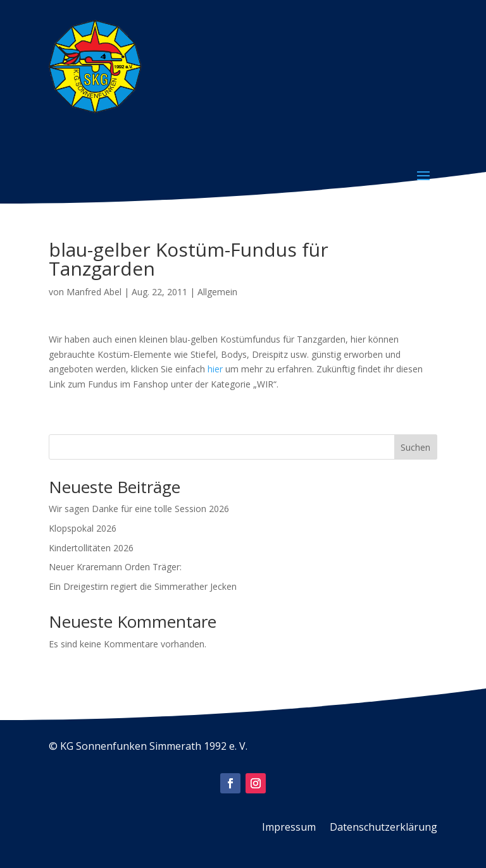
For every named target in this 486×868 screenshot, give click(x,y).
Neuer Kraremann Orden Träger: (115, 567)
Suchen (415, 447)
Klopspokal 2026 (83, 528)
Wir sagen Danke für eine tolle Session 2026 (139, 509)
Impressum (289, 828)
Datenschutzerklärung (383, 828)
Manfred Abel (94, 292)
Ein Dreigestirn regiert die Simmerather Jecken (143, 586)
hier (215, 369)
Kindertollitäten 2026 (91, 548)
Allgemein (217, 292)
